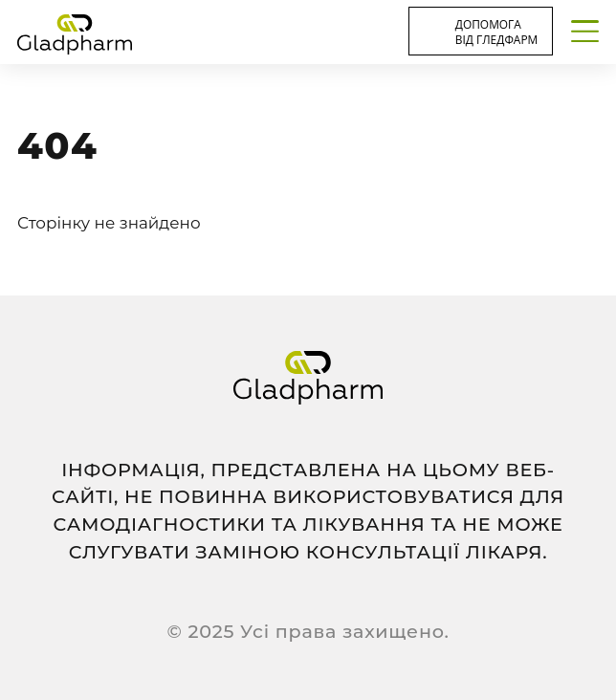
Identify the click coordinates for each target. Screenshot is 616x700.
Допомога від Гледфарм (496, 32)
